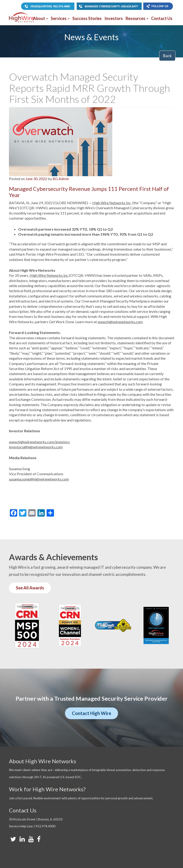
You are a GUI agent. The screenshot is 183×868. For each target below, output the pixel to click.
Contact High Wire (91, 713)
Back (167, 56)
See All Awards (30, 588)
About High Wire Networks (42, 761)
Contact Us (162, 18)
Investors (114, 18)
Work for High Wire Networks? (47, 789)
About (41, 18)
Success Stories (87, 18)
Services (60, 18)
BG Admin (61, 179)
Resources (137, 18)
